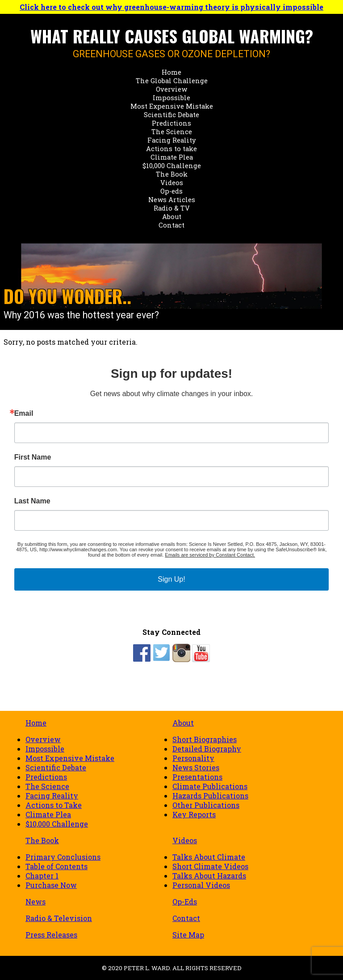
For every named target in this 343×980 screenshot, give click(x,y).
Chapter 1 (42, 876)
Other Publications (206, 805)
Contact (171, 225)
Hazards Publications (210, 796)
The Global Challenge (172, 81)
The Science (172, 132)
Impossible (171, 98)
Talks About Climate (209, 857)
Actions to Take (54, 805)
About (172, 217)
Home (171, 72)
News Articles (172, 200)
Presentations (197, 777)
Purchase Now (51, 885)
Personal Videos (201, 885)
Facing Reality (172, 140)
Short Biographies (205, 739)
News (36, 902)
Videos (172, 183)
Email (24, 414)
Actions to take (171, 149)
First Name (33, 457)
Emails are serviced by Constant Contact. (210, 555)
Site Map (188, 935)
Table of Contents (56, 866)
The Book (172, 174)
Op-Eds (185, 902)
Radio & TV (172, 208)
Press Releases (51, 935)
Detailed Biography (207, 749)
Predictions (171, 123)
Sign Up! (171, 579)
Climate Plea (172, 157)
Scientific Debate (171, 115)
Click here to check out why (171, 7)
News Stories (196, 767)
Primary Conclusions (63, 857)
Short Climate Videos (210, 866)
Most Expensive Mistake (172, 106)
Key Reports (194, 814)
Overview (171, 89)
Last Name (32, 501)
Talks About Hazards (209, 876)
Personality (193, 758)
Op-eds (171, 191)
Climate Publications (210, 786)
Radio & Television (59, 918)
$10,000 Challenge (172, 166)
